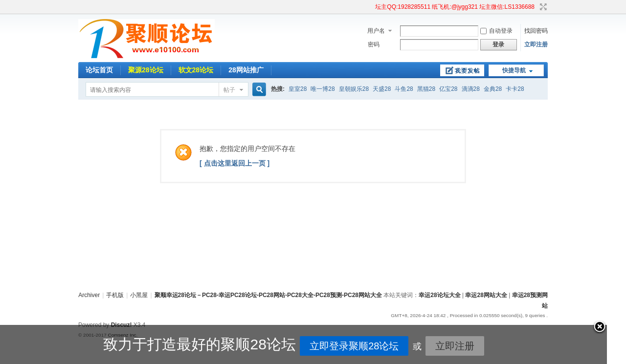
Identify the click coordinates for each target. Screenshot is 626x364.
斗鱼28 (404, 89)
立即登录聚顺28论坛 (306, 346)
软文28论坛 (196, 70)
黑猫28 (426, 89)
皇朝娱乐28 (354, 89)
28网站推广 (246, 70)
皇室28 (298, 89)
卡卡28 (515, 89)
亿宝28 (448, 89)
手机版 (115, 295)
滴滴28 (471, 89)
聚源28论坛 (146, 70)
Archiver (89, 295)
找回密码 (536, 31)
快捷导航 (514, 70)
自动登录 (496, 31)
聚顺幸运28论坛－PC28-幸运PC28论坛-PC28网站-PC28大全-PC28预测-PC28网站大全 (268, 295)
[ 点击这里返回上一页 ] (235, 163)
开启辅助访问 (371, 7)
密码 (374, 44)
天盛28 (382, 89)
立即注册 (536, 44)
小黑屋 (139, 295)
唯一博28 (323, 89)
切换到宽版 (542, 7)
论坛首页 (99, 70)
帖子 (229, 90)
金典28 (493, 89)
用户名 (376, 31)
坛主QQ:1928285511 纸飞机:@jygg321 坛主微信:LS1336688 (455, 7)
